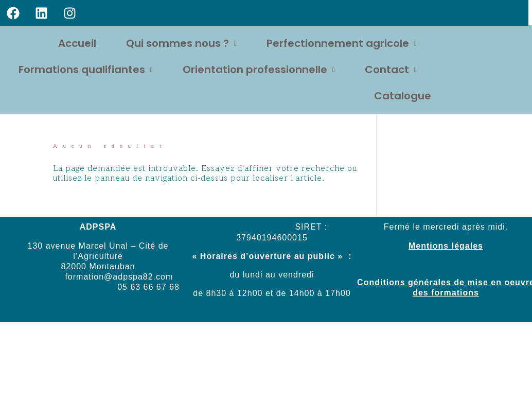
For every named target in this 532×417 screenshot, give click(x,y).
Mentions (429, 246)
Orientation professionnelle (259, 69)
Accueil (77, 43)
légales (466, 246)
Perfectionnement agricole (342, 43)
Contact (391, 69)
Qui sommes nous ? (181, 43)
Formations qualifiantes (86, 69)
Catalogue (403, 96)
